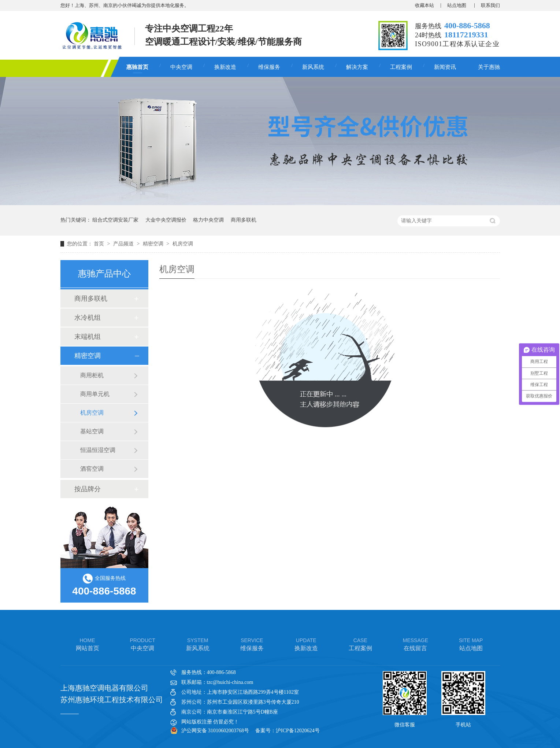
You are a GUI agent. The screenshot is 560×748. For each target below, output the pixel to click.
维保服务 (269, 67)
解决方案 (357, 67)
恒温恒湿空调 (98, 450)
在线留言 (416, 644)
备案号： (266, 731)
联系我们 (490, 5)
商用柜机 (92, 375)
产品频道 (124, 244)
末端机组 (88, 337)
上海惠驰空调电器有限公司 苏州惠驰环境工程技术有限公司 (112, 694)
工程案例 (401, 67)
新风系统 (313, 67)
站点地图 (457, 5)
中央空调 (181, 67)
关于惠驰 (489, 67)
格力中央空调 (208, 220)
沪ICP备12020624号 (298, 731)
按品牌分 (88, 489)
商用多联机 (244, 220)
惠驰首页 (137, 67)
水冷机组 (88, 318)
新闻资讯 (445, 67)
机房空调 (183, 244)
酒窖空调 (92, 469)
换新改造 (225, 67)
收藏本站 (424, 5)
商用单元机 (95, 394)
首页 (100, 244)
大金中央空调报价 (166, 220)
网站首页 (88, 644)
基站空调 (92, 431)
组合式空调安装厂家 (115, 220)
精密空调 (154, 244)
